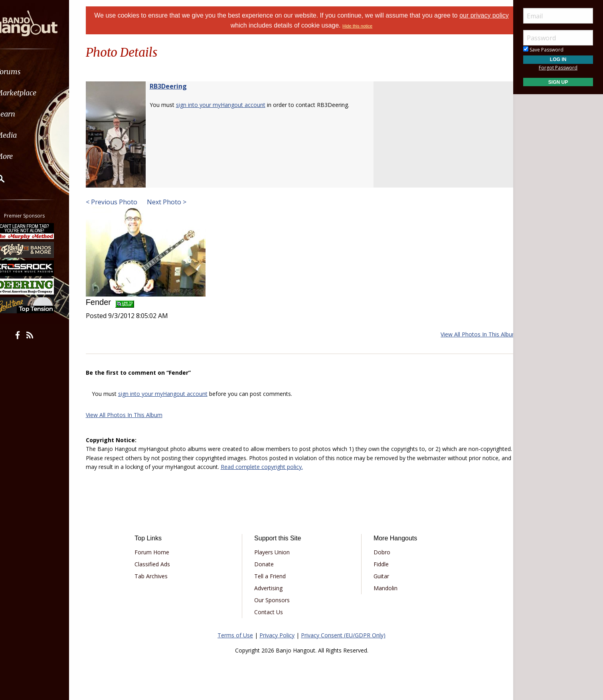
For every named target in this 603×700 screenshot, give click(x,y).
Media (27, 135)
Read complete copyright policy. (337, 467)
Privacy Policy (277, 635)
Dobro (379, 552)
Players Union (275, 552)
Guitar (379, 576)
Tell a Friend (273, 576)
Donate (267, 564)
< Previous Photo (122, 202)
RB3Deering (178, 86)
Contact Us (271, 612)
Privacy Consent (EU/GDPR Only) (343, 635)
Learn (26, 114)
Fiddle (378, 564)
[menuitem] (45, 72)
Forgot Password (558, 68)
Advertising (271, 588)
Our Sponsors (275, 600)
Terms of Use (235, 635)
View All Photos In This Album (469, 334)
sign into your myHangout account (231, 105)
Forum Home (160, 552)
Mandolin (383, 588)
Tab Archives (159, 576)
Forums (29, 72)
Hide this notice (367, 26)
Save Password (543, 50)
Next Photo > (176, 202)
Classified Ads (161, 564)
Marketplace (37, 93)
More (25, 156)
